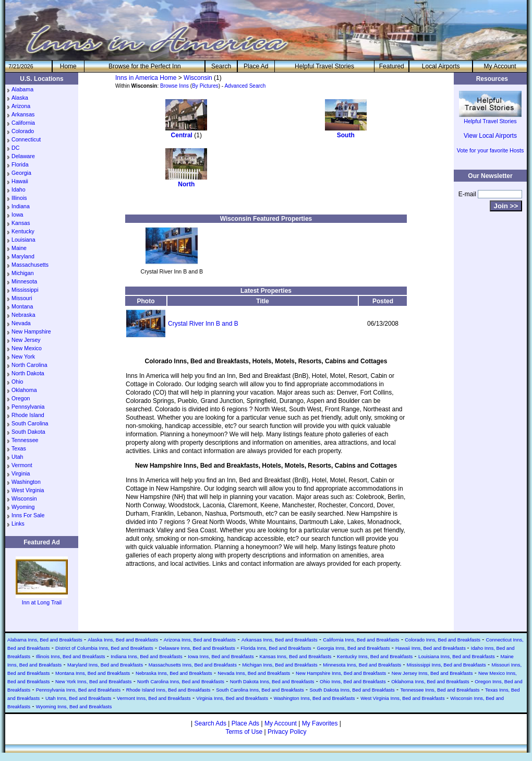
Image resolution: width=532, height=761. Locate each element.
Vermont (22, 465)
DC (15, 148)
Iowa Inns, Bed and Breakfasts (221, 657)
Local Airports (441, 66)
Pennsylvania (28, 407)
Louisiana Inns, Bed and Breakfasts (457, 657)
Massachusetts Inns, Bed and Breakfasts (193, 665)
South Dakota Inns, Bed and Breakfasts (352, 690)
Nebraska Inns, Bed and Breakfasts (174, 673)
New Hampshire (31, 331)
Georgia (21, 173)
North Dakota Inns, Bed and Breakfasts (272, 682)
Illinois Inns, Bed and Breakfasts (71, 657)
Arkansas (23, 114)
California (23, 123)
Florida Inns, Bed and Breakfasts (276, 648)
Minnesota (24, 281)
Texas (19, 448)
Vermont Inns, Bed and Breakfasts (154, 698)
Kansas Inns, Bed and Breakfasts (295, 657)
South (346, 135)
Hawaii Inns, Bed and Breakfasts (431, 648)
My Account (500, 66)
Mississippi (25, 290)
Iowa (17, 215)
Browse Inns (174, 86)
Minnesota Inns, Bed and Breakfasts (362, 665)
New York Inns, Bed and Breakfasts (93, 682)
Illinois (19, 198)
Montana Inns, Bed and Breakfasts (93, 673)
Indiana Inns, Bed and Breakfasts (146, 657)
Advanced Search (245, 86)
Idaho (19, 189)
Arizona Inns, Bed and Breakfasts (200, 640)
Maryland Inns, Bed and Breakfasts (105, 665)
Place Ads (245, 723)
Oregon (21, 398)
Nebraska (23, 315)
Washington (26, 482)
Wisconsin (24, 498)
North (186, 184)
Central (182, 135)
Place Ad (256, 66)
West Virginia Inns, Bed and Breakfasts (402, 698)
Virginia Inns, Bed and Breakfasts (232, 698)
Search (221, 66)
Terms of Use (244, 732)
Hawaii (20, 181)
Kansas (21, 223)
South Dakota (28, 432)
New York (23, 356)
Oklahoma (24, 390)
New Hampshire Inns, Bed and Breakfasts (341, 673)
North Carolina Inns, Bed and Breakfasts (181, 682)
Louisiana (23, 240)
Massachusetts (30, 265)
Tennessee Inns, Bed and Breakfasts (440, 690)
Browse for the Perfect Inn (145, 66)
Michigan (23, 273)
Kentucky (23, 231)
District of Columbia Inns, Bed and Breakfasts (104, 648)
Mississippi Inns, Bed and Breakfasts (446, 665)
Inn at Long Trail (42, 599)
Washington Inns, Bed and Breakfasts (315, 698)
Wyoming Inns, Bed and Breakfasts (74, 707)
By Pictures (205, 86)
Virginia (21, 473)
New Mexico (27, 348)
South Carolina (30, 423)
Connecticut (26, 139)
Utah (17, 457)
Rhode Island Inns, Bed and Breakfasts (168, 690)
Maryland (23, 256)
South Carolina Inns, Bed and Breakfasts (260, 690)
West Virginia (28, 490)
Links (18, 524)
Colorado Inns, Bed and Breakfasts (443, 640)
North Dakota (28, 373)
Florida (20, 164)
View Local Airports (490, 136)
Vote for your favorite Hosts (491, 150)
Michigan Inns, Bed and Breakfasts (280, 665)
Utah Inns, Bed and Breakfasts (78, 698)
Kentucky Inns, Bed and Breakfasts (375, 657)
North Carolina (29, 365)
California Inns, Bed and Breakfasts (361, 640)
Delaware (23, 156)
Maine (19, 248)
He (68, 66)
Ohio (17, 382)
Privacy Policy (287, 732)
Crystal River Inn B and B (203, 324)
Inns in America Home (146, 78)
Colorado (23, 131)
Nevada (21, 323)
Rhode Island (28, 415)
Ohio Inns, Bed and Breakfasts (353, 682)
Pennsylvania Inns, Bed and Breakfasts (78, 690)
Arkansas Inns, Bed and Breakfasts (280, 640)
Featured (392, 66)
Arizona (21, 106)
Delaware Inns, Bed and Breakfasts (197, 648)
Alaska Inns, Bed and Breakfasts (123, 640)
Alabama (22, 89)
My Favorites (320, 723)
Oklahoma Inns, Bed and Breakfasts (430, 682)
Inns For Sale (28, 515)
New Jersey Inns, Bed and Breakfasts (432, 673)
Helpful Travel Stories (324, 66)
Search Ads (210, 723)
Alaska (20, 98)
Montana (22, 306)
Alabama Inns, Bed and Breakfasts (45, 640)
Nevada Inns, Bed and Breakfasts (254, 673)
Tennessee (25, 440)
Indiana (21, 206)
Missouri (22, 298)
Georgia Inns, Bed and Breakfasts (353, 648)
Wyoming (23, 507)
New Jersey (26, 340)
